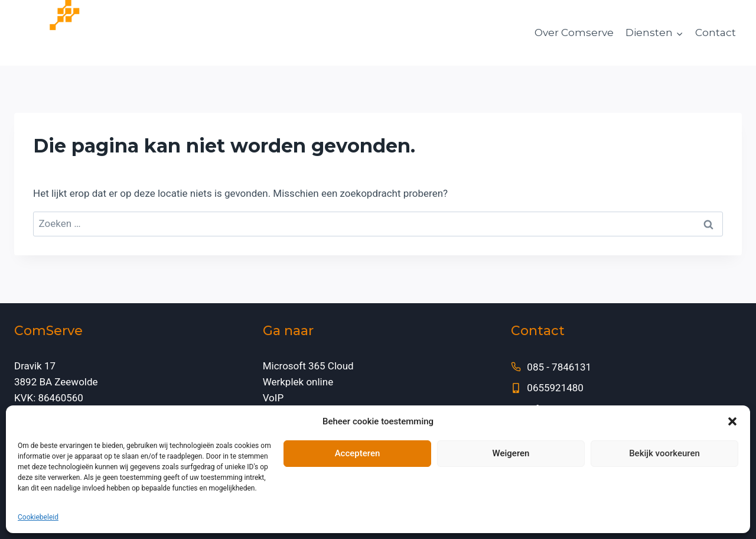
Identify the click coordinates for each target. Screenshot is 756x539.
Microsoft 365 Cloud (308, 366)
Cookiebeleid (38, 517)
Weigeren (511, 453)
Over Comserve (574, 33)
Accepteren (358, 453)
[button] (732, 421)
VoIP (273, 398)
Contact (716, 33)
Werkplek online (298, 382)
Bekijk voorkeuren (664, 453)
